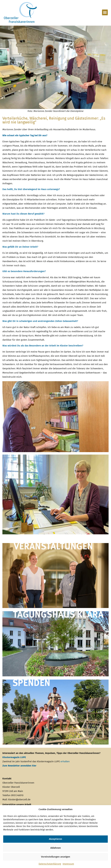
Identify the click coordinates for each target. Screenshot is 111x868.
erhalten (65, 761)
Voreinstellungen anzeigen (56, 857)
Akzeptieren (55, 839)
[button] (105, 12)
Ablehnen (56, 848)
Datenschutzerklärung (50, 864)
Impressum (68, 864)
